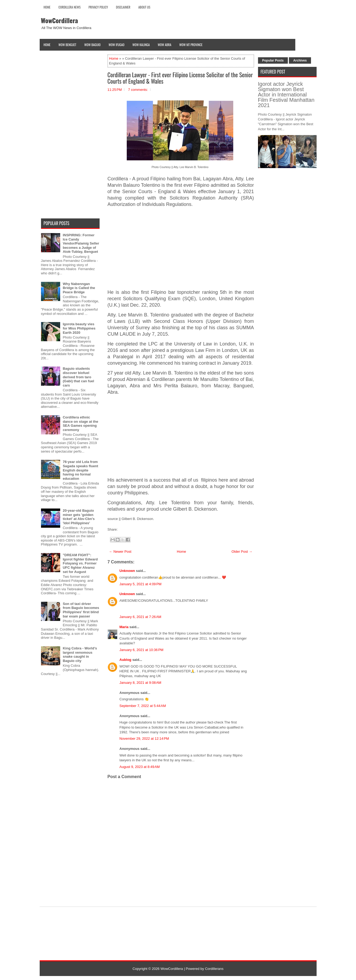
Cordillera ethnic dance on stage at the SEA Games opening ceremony (81, 424)
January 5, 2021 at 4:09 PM (141, 584)
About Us (144, 7)
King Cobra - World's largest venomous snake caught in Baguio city (80, 654)
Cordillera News (70, 7)
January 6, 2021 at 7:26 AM (140, 617)
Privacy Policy (98, 7)
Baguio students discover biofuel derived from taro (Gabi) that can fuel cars (79, 377)
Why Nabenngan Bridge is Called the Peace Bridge (79, 288)
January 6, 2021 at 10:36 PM (142, 650)
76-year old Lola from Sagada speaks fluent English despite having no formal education (81, 470)
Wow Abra (164, 45)
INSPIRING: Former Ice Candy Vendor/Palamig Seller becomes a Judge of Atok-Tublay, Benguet (81, 243)
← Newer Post (120, 552)
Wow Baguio (93, 45)
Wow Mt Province (191, 45)
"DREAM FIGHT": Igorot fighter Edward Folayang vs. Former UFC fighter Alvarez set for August (80, 563)
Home (47, 7)
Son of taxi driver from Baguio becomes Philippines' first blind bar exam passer (81, 610)
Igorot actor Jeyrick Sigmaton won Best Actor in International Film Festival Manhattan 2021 (286, 95)
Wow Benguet (67, 45)
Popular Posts (273, 60)
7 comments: (138, 90)
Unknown (127, 571)
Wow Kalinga (141, 45)
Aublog (126, 660)
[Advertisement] (181, 249)
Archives (300, 60)
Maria (124, 627)
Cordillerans (214, 969)
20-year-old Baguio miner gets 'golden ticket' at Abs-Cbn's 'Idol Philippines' (79, 517)
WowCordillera (60, 20)
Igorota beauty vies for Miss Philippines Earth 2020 (79, 328)
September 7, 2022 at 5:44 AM (143, 706)
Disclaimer (123, 7)
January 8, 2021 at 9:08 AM (140, 683)
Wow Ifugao (117, 45)
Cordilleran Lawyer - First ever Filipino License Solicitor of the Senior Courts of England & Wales (180, 78)
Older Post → (242, 552)
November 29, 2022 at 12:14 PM (144, 739)
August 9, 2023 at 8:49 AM (140, 767)
